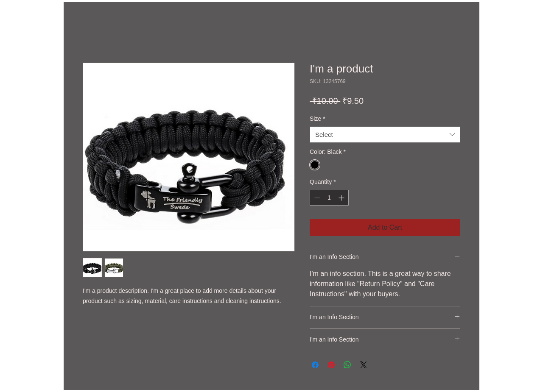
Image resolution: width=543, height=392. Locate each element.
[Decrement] (316, 198)
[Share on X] (364, 365)
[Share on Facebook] (315, 365)
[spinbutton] (329, 198)
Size (318, 119)
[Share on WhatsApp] (347, 365)
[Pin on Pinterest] (331, 365)
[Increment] (342, 198)
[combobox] (385, 135)
